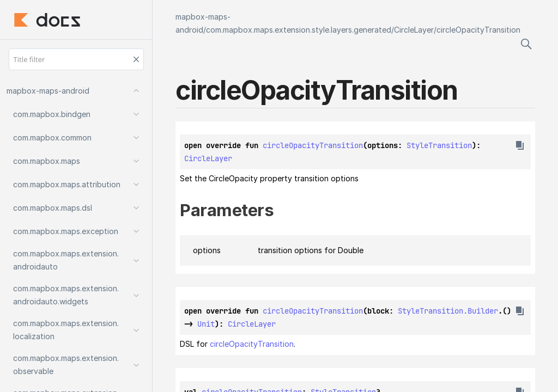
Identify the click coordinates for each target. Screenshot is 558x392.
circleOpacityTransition (478, 30)
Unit (206, 324)
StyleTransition (439, 145)
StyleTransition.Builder (448, 311)
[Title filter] (76, 59)
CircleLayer (414, 30)
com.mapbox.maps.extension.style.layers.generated (299, 30)
